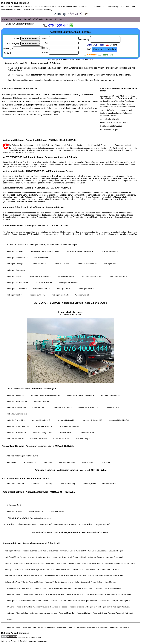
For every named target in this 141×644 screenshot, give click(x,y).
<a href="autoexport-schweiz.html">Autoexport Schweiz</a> (70, 321)
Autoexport (43, 641)
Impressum (32, 641)
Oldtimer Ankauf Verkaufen (15, 3)
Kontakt (23, 641)
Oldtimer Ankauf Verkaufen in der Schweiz (55, 7)
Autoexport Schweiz (10, 641)
